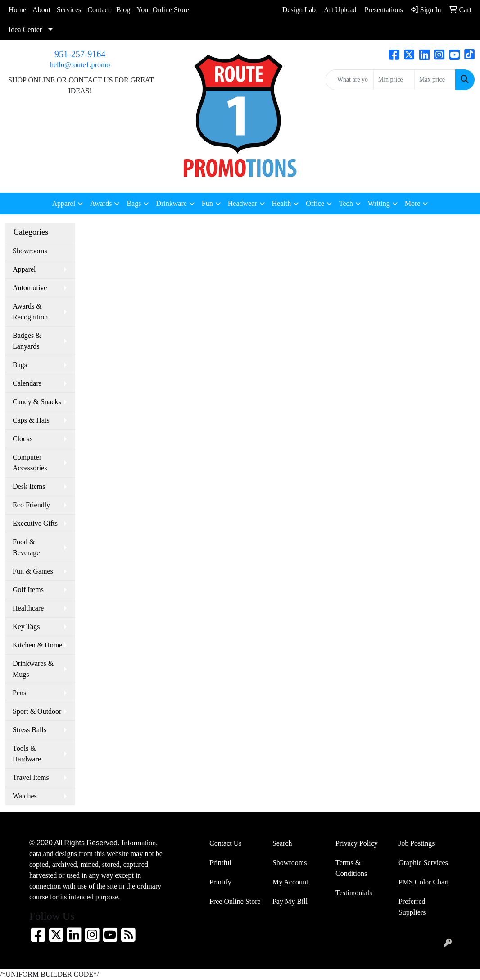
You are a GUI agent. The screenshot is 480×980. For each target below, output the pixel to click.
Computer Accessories (30, 463)
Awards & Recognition (30, 312)
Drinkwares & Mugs (33, 669)
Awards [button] (101, 203)
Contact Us (226, 843)
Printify (220, 882)
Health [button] (282, 203)
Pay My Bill (290, 901)
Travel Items (31, 777)
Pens (19, 693)
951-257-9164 (80, 54)
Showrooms (30, 251)
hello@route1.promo (80, 65)
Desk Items (29, 486)
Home (17, 10)
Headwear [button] (242, 203)
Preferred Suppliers (412, 907)
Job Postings (417, 843)
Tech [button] (346, 203)
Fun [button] (207, 203)
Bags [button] (134, 203)
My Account (290, 882)
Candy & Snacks (37, 402)
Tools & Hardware (27, 754)
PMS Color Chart (424, 882)
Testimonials (354, 893)
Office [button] (315, 203)
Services (69, 10)
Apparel (24, 269)
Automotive (30, 288)
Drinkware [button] (171, 203)
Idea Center (25, 30)
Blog (123, 10)
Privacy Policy (357, 843)
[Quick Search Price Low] (394, 80)
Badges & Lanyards (27, 341)
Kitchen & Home (37, 645)
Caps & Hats (31, 420)
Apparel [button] (64, 203)
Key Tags (26, 627)
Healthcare (28, 608)
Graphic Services (423, 863)
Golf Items (28, 590)
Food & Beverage (26, 547)
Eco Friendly (31, 505)
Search (282, 843)
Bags (20, 365)
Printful (220, 863)
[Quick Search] (350, 80)
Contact (99, 10)
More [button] (413, 203)
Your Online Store (163, 10)
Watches (25, 796)
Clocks (23, 439)
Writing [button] (379, 203)
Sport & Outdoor (37, 711)
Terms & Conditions (351, 868)
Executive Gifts (35, 523)
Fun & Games (33, 571)
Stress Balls (29, 730)
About (41, 10)
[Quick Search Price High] (435, 80)
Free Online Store (235, 901)
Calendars (27, 383)
